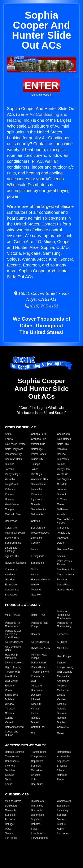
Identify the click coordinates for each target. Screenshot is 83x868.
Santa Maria (12, 590)
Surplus (61, 824)
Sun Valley (63, 459)
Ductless (36, 695)
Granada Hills (39, 439)
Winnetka (10, 479)
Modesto (36, 590)
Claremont (63, 528)
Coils (34, 780)
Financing (62, 810)
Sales (34, 829)
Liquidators (11, 806)
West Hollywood (40, 533)
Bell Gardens (38, 528)
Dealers (61, 819)
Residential (63, 676)
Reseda (61, 454)
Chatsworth (63, 434)
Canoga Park (38, 434)
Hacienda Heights (41, 580)
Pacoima (62, 449)
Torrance (62, 489)
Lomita (35, 549)
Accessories (64, 757)
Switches (10, 770)
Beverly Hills (12, 538)
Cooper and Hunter (12, 733)
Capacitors (37, 761)
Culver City (11, 528)
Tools (8, 780)
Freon (60, 780)
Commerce (11, 570)
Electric (61, 695)
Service (9, 833)
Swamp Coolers (14, 663)
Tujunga (36, 464)
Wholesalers (64, 801)
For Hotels (11, 838)
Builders (10, 699)
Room (8, 690)
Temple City (64, 533)
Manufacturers (13, 801)
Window (10, 704)
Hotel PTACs (38, 615)
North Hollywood (14, 449)
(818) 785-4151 (42, 306)
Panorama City (13, 454)
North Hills (63, 444)
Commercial (38, 676)
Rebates (36, 824)
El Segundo (38, 556)
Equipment (63, 806)
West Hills (63, 474)
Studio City (37, 459)
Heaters (35, 634)
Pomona (10, 494)
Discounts (37, 810)
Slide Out (36, 704)
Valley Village (12, 474)
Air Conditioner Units (13, 648)
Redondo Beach (14, 514)
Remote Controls (14, 752)
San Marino (37, 563)
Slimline (61, 704)
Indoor (35, 713)
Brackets (62, 766)
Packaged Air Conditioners (12, 625)
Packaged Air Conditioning (64, 625)
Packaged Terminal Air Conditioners (64, 615)
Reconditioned (39, 667)
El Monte (62, 499)
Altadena (10, 575)
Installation (37, 833)
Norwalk (36, 504)
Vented (9, 722)
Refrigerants (64, 752)
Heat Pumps (64, 656)
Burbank (62, 494)
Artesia (61, 556)
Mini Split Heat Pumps (39, 656)
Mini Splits (63, 648)
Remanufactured (14, 727)
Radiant (35, 718)
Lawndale (36, 538)
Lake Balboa (64, 439)
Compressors (38, 757)
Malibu (35, 570)
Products (10, 819)
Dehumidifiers (39, 663)
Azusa (34, 575)
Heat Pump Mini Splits (11, 656)
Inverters (10, 766)
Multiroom (63, 686)
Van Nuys (36, 474)
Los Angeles (64, 479)
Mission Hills (38, 444)
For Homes (63, 833)
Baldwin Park (38, 514)
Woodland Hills (39, 479)
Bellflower (62, 509)
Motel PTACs (12, 615)
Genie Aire (63, 727)
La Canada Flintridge (11, 549)
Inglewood (37, 499)
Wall (33, 681)
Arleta (8, 434)
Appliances (63, 761)
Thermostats (12, 757)
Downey (10, 499)
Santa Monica (39, 509)
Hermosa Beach (66, 549)
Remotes (62, 775)
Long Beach (12, 484)
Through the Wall (41, 672)
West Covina (12, 504)
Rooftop (61, 718)
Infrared (35, 699)
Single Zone (12, 695)
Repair (61, 829)
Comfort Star (38, 727)
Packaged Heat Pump (40, 625)
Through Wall (12, 672)
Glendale (62, 484)
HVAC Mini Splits (40, 648)
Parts (8, 829)
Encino (9, 439)
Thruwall (10, 709)
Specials (62, 815)
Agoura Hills (12, 556)
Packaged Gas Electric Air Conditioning (13, 634)
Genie (60, 733)
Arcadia (61, 514)
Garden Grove (65, 590)
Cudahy (35, 543)
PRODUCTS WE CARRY (23, 605)
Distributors (37, 801)
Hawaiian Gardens (15, 563)
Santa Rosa (64, 585)
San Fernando (13, 543)
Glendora (10, 580)
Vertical (35, 709)
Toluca (35, 469)
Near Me (36, 595)
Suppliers (10, 815)
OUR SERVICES (17, 794)
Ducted (35, 722)
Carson (61, 504)
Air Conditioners (14, 642)
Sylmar (61, 464)
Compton (10, 509)
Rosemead (11, 521)
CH (33, 733)
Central (9, 718)
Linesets (36, 775)
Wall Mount (11, 681)
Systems (62, 663)
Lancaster (37, 489)
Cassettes (37, 770)
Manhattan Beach (15, 533)
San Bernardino (66, 570)
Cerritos (35, 521)
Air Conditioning (40, 642)
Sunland (10, 464)
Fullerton (62, 580)
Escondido (11, 585)
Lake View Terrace (15, 444)
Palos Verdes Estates (64, 563)
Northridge (37, 449)
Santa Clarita (38, 484)
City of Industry (65, 575)
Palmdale (10, 489)
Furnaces (62, 634)
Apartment (63, 681)
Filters (60, 770)
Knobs (9, 784)
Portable (62, 709)
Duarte (61, 543)
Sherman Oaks (13, 459)
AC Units (62, 642)
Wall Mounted (65, 672)
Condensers (12, 761)
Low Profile (11, 676)
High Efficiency (13, 667)
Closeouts (11, 810)
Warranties (37, 806)
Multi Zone (63, 690)
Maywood (62, 538)
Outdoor (10, 713)
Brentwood (11, 595)
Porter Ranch (38, 454)
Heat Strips (37, 784)
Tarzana (10, 469)
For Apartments (40, 838)
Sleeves (10, 775)
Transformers (38, 752)
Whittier (35, 585)
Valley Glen (63, 469)
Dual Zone (37, 690)
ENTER (42, 85)
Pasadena (37, 494)
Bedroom (62, 713)
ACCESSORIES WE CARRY (25, 745)
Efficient (9, 686)
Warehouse (37, 815)
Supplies (36, 766)
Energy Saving (65, 667)
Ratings (9, 824)
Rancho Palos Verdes (65, 521)
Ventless (62, 699)
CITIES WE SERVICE (20, 427)
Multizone (36, 686)
